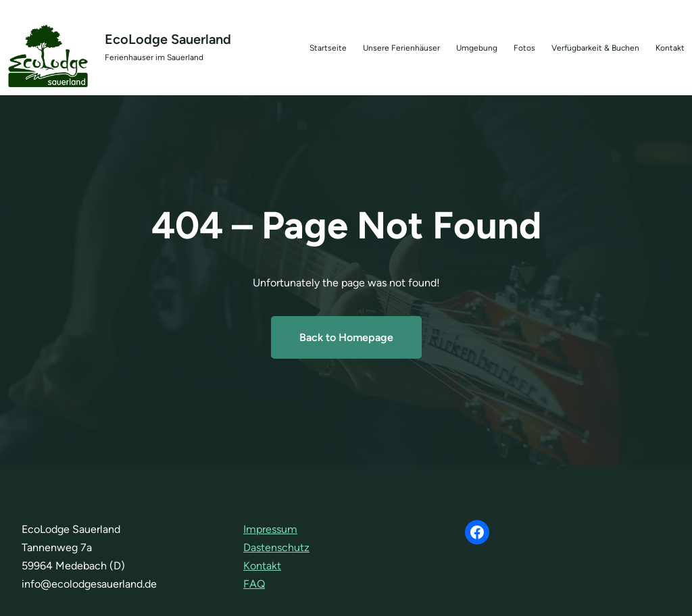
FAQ (254, 584)
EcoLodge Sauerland (168, 39)
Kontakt (262, 566)
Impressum (270, 529)
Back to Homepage (346, 337)
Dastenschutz (276, 547)
